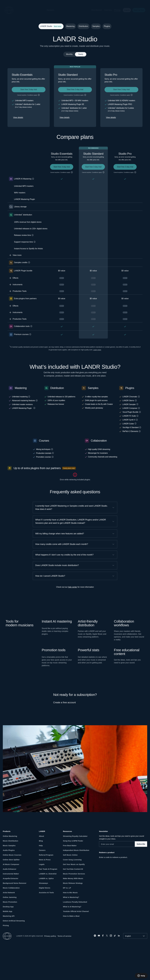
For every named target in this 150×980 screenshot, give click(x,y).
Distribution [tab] (83, 26)
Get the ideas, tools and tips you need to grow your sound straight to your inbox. (122, 837)
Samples (49, 10)
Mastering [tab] (70, 26)
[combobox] (135, 936)
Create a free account (64, 702)
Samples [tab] (96, 26)
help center (72, 587)
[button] (58, 10)
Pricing (115, 10)
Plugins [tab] (107, 26)
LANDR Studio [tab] (51, 26)
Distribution (95, 10)
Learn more (97, 350)
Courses (106, 10)
